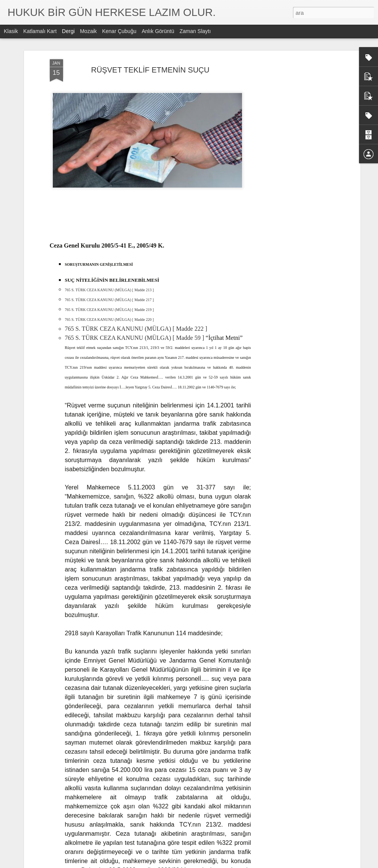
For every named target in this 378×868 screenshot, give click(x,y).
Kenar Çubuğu (119, 31)
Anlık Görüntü (158, 31)
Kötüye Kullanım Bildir (256, 864)
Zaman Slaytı (195, 31)
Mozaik (88, 31)
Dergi (68, 31)
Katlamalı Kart (40, 31)
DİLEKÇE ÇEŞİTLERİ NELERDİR (163, 773)
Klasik (11, 31)
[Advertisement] (293, 136)
